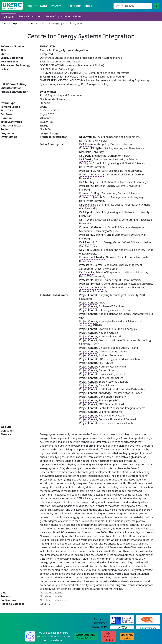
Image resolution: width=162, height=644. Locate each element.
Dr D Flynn (85, 163)
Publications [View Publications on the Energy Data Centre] (73, 6)
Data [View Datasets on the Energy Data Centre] (43, 6)
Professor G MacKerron (93, 227)
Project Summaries (30, 16)
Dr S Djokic (86, 159)
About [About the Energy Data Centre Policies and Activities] (88, 6)
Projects (16, 23)
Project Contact (88, 295)
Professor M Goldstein (92, 174)
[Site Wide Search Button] (156, 6)
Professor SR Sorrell (91, 265)
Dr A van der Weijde (91, 287)
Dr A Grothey (87, 182)
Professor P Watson (91, 284)
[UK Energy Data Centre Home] (12, 6)
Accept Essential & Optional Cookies (86, 636)
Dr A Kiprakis (87, 212)
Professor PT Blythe (91, 148)
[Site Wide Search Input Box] (133, 6)
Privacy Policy (99, 627)
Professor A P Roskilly (92, 257)
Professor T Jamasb (91, 197)
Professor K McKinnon (92, 235)
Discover (9, 17)
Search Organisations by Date (63, 16)
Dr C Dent (85, 156)
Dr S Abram (86, 144)
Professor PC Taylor (91, 280)
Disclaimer (100, 623)
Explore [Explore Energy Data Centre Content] (32, 6)
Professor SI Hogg (90, 193)
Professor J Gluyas (90, 171)
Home (4, 23)
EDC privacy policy (127, 636)
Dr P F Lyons (87, 220)
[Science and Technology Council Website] (122, 619)
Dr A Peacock (87, 242)
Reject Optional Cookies (109, 637)
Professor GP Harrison (92, 186)
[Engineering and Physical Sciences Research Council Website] (148, 619)
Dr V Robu (85, 250)
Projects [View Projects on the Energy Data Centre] (55, 6)
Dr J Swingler (87, 272)
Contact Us (100, 619)
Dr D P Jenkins (88, 205)
